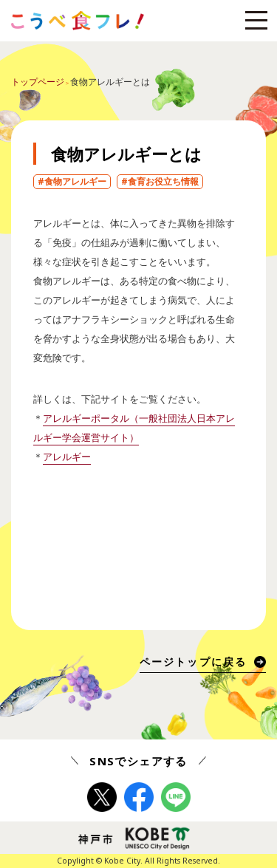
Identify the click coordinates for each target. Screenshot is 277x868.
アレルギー (67, 457)
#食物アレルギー (72, 181)
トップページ (38, 82)
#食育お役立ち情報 (160, 181)
